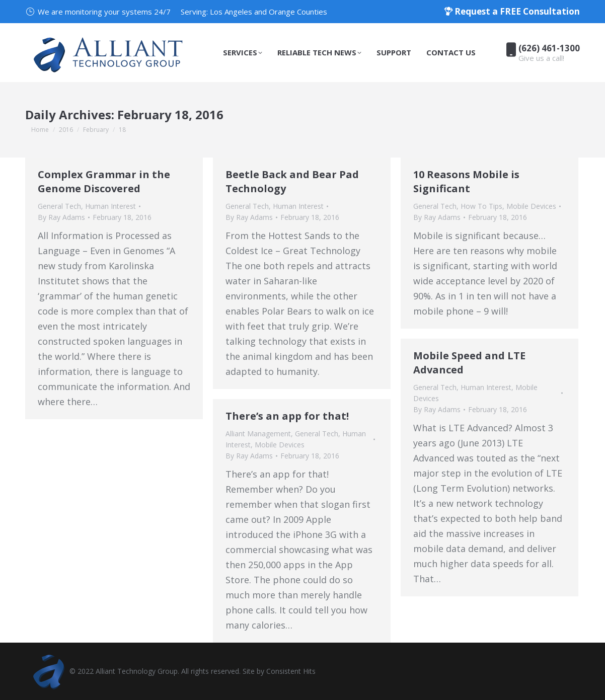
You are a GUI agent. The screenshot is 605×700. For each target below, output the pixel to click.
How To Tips (481, 206)
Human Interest (110, 206)
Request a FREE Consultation (512, 11)
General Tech (59, 206)
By (61, 217)
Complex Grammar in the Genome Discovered (104, 181)
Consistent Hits (291, 671)
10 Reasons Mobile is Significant (466, 181)
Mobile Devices (531, 206)
